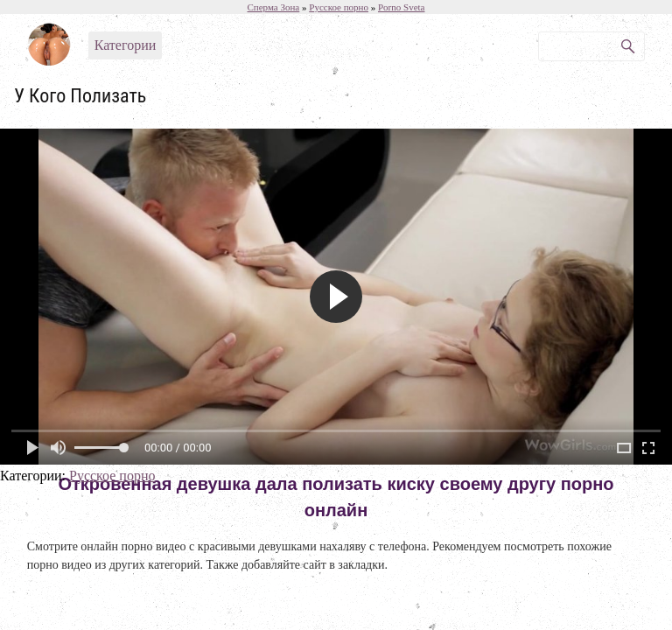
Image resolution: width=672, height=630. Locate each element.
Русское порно (112, 476)
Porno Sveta (401, 7)
